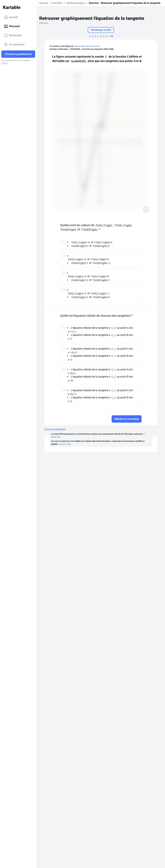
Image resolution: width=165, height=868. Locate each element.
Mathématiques (76, 3)
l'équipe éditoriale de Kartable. (87, 46)
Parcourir (12, 26)
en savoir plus (65, 444)
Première (57, 3)
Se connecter (14, 45)
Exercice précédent (55, 429)
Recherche (13, 35)
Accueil (11, 17)
